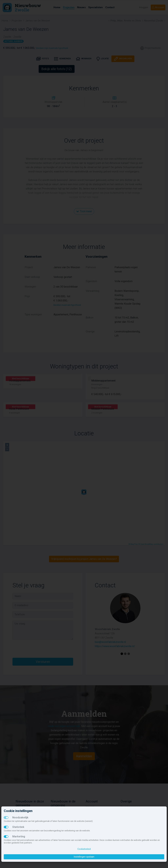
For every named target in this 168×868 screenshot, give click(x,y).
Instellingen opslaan (84, 857)
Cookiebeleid (84, 849)
